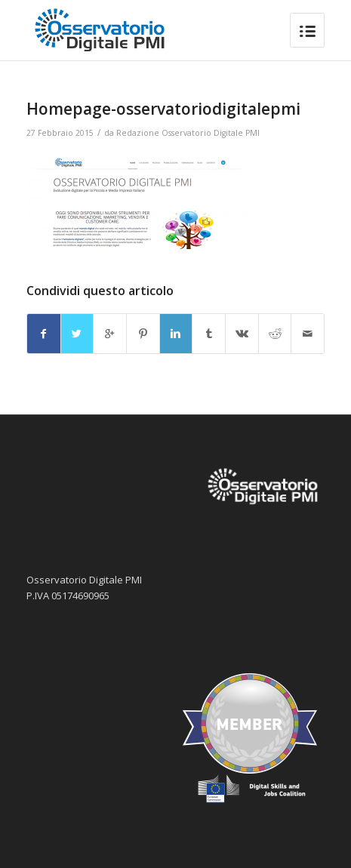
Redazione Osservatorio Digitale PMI (188, 133)
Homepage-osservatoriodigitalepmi (163, 109)
